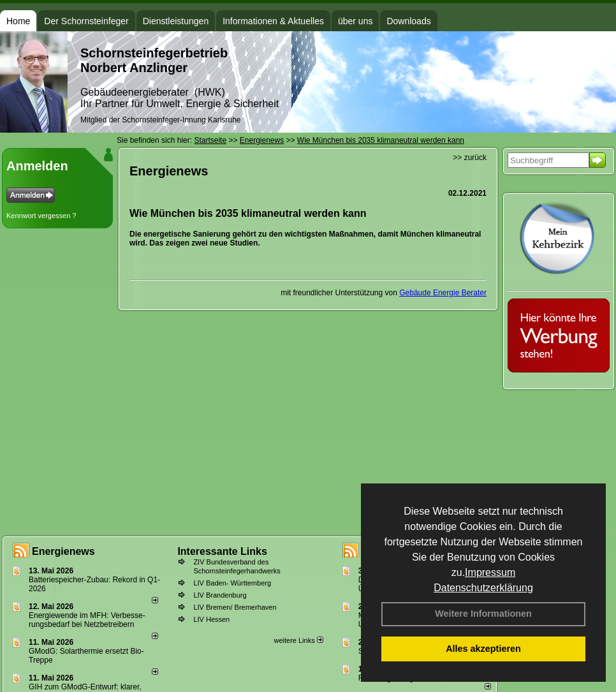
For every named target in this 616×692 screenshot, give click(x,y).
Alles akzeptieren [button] (483, 649)
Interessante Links (222, 551)
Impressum (490, 572)
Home (18, 21)
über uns (355, 21)
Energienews (63, 551)
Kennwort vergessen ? (41, 216)
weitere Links (298, 640)
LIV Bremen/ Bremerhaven (235, 607)
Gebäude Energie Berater (443, 293)
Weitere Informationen (483, 614)
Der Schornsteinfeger (86, 21)
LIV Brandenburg (220, 595)
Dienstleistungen (176, 21)
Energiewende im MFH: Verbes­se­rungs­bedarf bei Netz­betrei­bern (87, 620)
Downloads (408, 21)
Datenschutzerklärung (483, 588)
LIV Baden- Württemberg (232, 583)
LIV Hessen (211, 619)
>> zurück (470, 158)
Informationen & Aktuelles (273, 21)
